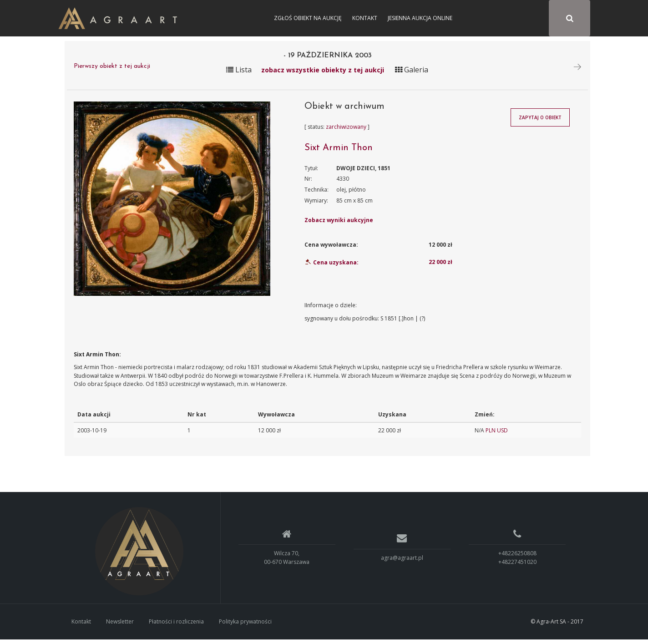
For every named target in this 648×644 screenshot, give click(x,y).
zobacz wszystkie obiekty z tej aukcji (323, 74)
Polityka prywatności (245, 626)
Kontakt (365, 18)
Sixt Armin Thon (339, 152)
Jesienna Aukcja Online (420, 18)
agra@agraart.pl (402, 562)
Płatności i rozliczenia (176, 626)
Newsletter (120, 626)
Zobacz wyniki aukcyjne (339, 225)
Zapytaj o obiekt (540, 122)
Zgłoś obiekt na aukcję (308, 18)
